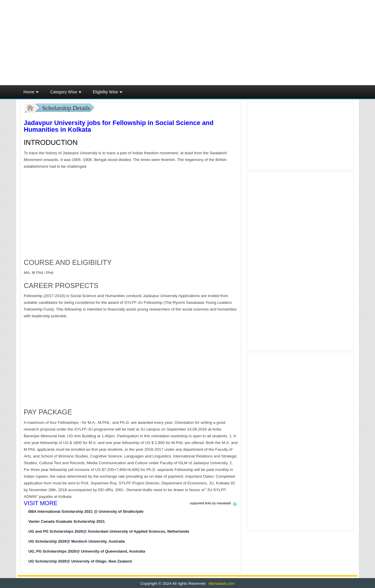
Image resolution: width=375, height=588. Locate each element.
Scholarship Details (66, 108)
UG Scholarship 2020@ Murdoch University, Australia (77, 541)
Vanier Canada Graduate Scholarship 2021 (67, 521)
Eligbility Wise (108, 94)
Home (31, 94)
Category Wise (66, 94)
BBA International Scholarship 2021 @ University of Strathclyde (86, 511)
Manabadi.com (221, 583)
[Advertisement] (244, 43)
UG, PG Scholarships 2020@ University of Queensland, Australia (87, 551)
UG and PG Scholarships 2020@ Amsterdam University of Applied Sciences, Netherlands (109, 531)
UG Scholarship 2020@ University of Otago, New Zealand (80, 561)
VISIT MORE (41, 503)
